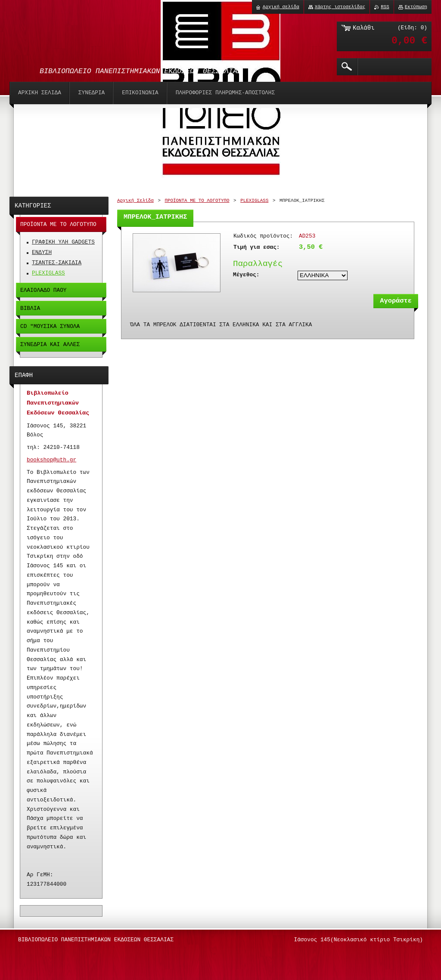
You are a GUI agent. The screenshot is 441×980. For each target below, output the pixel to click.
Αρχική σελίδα (281, 7)
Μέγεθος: (246, 275)
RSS (385, 7)
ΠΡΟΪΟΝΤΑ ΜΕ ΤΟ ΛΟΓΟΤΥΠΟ (197, 201)
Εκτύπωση (416, 7)
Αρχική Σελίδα (135, 201)
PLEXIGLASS (254, 201)
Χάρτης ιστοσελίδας (340, 7)
